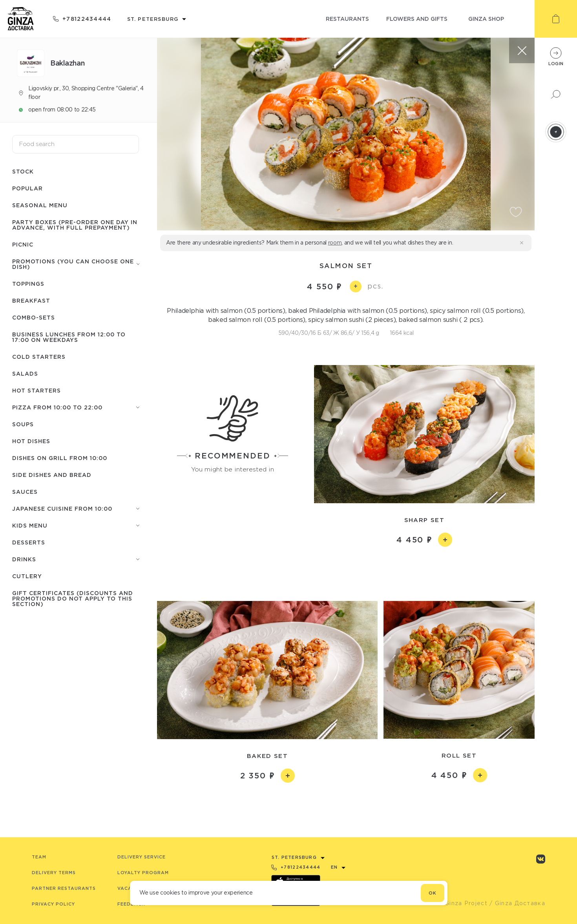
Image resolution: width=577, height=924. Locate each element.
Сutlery (27, 576)
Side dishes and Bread (52, 475)
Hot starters (37, 390)
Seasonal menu (40, 205)
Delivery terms (54, 873)
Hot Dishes (31, 441)
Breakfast (31, 300)
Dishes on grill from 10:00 (60, 458)
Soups (23, 424)
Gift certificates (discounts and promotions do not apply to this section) (73, 598)
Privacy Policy (53, 904)
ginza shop (486, 19)
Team (39, 857)
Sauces (25, 492)
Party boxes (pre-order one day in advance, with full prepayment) (75, 225)
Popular (27, 188)
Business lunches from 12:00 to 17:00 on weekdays (69, 337)
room (335, 243)
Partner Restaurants (64, 888)
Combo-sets (34, 317)
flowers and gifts (417, 19)
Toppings (28, 284)
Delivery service (142, 857)
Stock (23, 171)
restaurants (347, 19)
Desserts (29, 542)
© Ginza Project (462, 903)
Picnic (23, 244)
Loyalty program (143, 873)
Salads (25, 373)
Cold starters (39, 357)
